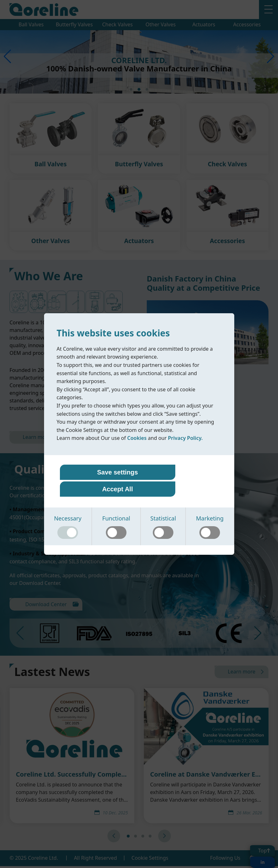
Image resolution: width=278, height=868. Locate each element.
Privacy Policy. (185, 447)
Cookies (137, 447)
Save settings (99, 481)
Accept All (179, 481)
